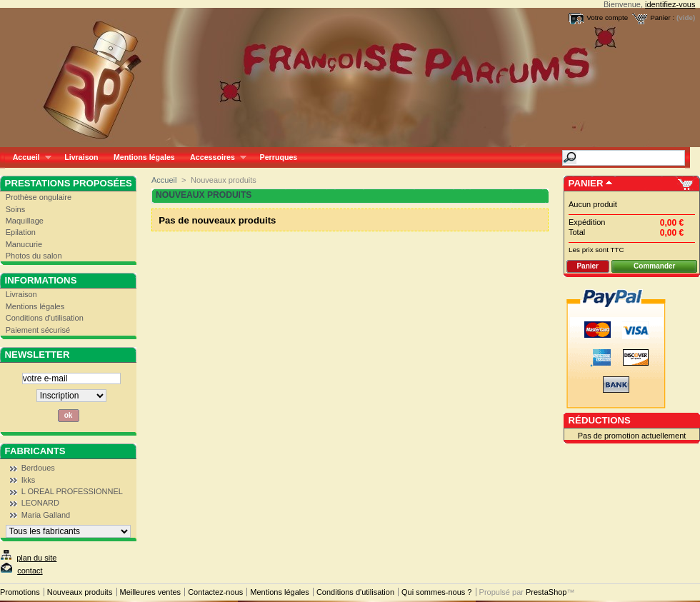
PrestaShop (546, 592)
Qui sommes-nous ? (436, 592)
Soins (16, 209)
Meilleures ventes (151, 592)
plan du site (36, 558)
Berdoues (38, 468)
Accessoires (214, 157)
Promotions (20, 592)
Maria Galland (46, 515)
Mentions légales (144, 157)
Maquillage (25, 221)
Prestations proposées (69, 183)
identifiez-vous (670, 4)
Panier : (662, 17)
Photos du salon (34, 256)
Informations (41, 280)
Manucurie (24, 244)
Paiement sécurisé (38, 330)
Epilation (21, 232)
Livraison (81, 157)
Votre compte (607, 17)
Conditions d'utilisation (45, 318)
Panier (586, 183)
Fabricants (35, 451)
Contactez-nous (215, 592)
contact (30, 571)
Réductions (600, 420)
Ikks (29, 480)
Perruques (279, 157)
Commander (654, 266)
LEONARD (40, 503)
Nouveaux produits (80, 592)
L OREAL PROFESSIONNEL (72, 491)
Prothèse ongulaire (39, 197)
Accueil (28, 157)
